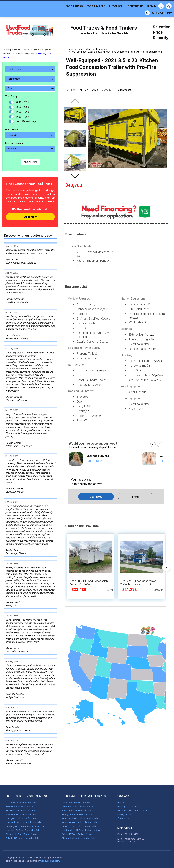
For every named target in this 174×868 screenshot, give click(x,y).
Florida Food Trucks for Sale (20, 811)
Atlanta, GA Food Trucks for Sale (22, 838)
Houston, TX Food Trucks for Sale (23, 830)
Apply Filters (30, 162)
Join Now (30, 217)
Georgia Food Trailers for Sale (77, 815)
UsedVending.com (50, 861)
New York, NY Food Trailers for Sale (79, 822)
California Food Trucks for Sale (22, 803)
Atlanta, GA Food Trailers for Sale (78, 838)
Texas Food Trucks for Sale (20, 807)
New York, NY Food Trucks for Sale (23, 822)
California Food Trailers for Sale (77, 807)
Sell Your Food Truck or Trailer (132, 810)
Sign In (156, 6)
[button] (75, 176)
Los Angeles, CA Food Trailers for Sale (81, 830)
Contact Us (136, 6)
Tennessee (31, 79)
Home (121, 803)
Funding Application (128, 807)
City (31, 89)
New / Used (12, 130)
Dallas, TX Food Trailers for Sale (78, 834)
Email (136, 497)
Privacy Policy (124, 814)
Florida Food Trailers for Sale (76, 811)
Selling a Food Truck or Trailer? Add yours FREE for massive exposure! (28, 54)
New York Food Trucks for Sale (22, 815)
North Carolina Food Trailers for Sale (80, 818)
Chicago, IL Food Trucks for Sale (22, 834)
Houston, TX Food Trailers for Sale (79, 826)
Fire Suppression (14, 143)
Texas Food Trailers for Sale (76, 803)
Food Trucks (74, 6)
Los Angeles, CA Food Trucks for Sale (25, 826)
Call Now (96, 497)
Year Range (12, 97)
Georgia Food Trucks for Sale (21, 818)
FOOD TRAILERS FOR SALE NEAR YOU (84, 796)
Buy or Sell (116, 6)
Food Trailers (96, 6)
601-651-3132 (132, 834)
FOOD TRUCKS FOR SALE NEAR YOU (27, 796)
